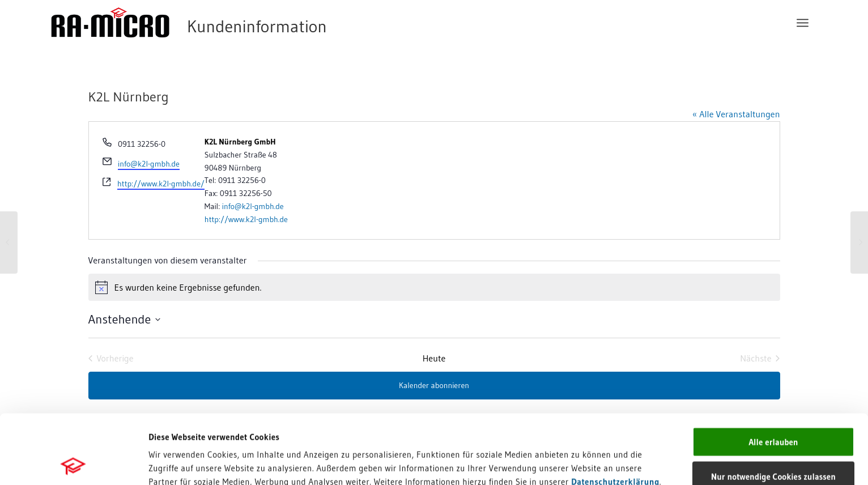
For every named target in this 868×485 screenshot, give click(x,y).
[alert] (434, 287)
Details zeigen (572, 463)
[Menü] (803, 23)
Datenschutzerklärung (615, 412)
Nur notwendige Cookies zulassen (773, 407)
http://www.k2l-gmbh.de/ (161, 184)
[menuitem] (803, 23)
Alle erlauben (773, 373)
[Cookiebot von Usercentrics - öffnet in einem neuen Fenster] (73, 463)
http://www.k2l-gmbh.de (246, 219)
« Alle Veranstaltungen (736, 114)
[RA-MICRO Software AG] (235, 23)
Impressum (170, 426)
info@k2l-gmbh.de (149, 164)
